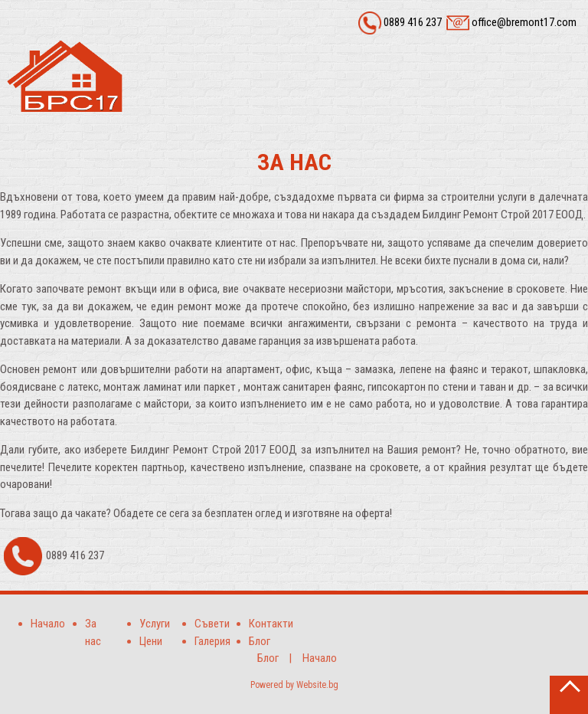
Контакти (271, 624)
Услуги (155, 624)
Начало (48, 624)
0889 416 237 (413, 22)
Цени (151, 641)
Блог (260, 641)
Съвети (212, 624)
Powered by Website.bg (294, 685)
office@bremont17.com (524, 22)
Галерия (212, 641)
